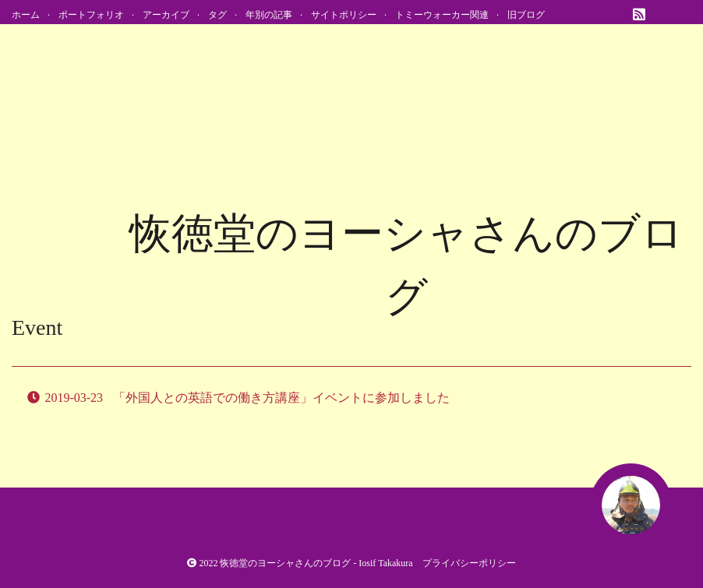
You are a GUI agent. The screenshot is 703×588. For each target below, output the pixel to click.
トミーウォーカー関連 (442, 15)
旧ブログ (526, 15)
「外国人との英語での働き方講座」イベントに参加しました (281, 398)
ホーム (26, 15)
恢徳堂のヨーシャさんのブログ (285, 563)
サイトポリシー (344, 15)
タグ (217, 15)
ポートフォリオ (91, 15)
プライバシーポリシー (469, 563)
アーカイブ (166, 15)
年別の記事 (269, 15)
